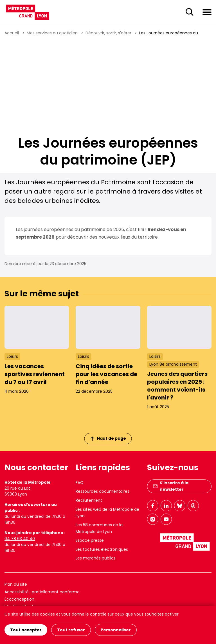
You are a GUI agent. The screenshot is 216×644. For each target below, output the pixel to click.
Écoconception (19, 599)
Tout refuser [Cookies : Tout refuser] (71, 630)
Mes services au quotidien (52, 33)
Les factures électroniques (102, 549)
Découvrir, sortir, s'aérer (108, 33)
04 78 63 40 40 (20, 539)
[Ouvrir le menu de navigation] (207, 12)
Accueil (12, 33)
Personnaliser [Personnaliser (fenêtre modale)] (116, 630)
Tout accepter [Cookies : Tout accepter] (26, 630)
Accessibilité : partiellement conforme (42, 592)
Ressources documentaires (103, 491)
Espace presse (90, 540)
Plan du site (16, 584)
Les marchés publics (96, 558)
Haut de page (108, 438)
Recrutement (89, 500)
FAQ (80, 483)
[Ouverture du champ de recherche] (190, 12)
